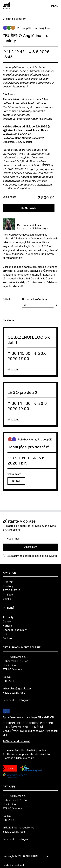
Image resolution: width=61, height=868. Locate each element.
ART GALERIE (11, 590)
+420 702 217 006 (14, 832)
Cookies (7, 638)
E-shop (7, 599)
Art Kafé (8, 595)
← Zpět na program (14, 19)
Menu (55, 6)
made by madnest (13, 865)
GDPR (53, 556)
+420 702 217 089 (14, 693)
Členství (7, 621)
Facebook (9, 700)
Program (8, 582)
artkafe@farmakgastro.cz (18, 828)
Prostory (8, 586)
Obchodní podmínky (15, 630)
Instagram (24, 700)
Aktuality (8, 617)
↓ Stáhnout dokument (16, 741)
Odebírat (31, 547)
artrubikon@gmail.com (17, 688)
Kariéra (7, 626)
